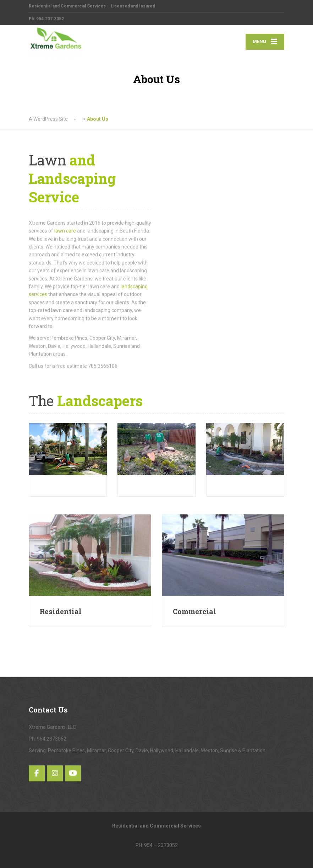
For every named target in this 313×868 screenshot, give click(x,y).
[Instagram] (55, 773)
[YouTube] (73, 773)
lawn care (65, 231)
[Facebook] (37, 773)
